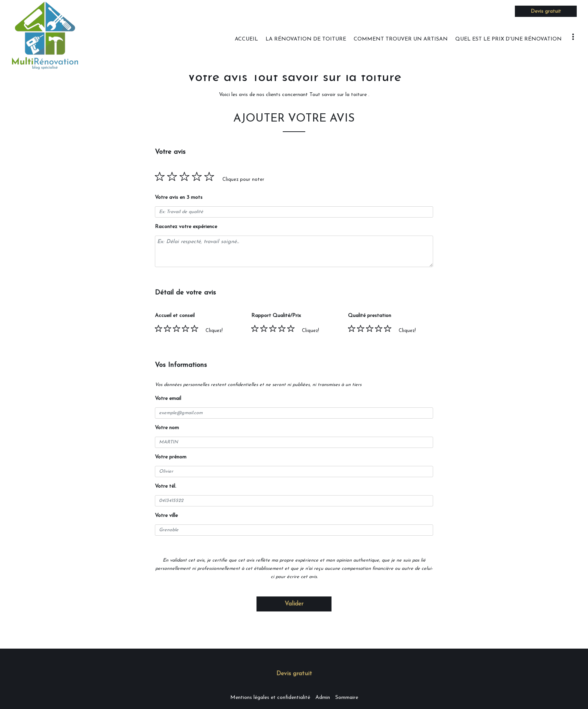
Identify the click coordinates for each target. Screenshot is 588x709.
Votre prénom (171, 457)
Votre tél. (166, 486)
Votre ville (166, 516)
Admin (323, 698)
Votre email (168, 399)
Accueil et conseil (175, 316)
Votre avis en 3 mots (179, 198)
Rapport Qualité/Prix (276, 316)
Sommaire (347, 698)
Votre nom (167, 428)
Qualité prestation (370, 316)
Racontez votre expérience (186, 227)
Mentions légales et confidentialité (270, 698)
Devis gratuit (546, 11)
